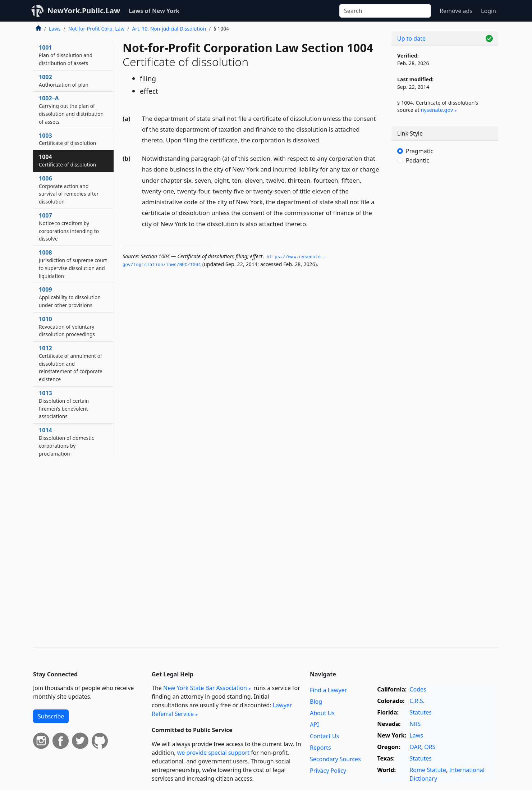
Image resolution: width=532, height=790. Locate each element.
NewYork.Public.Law (84, 11)
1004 (67, 160)
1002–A (71, 109)
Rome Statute (428, 770)
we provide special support (213, 753)
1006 (69, 190)
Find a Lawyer (328, 690)
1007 (69, 227)
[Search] (385, 11)
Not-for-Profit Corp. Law (96, 29)
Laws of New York (154, 11)
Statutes (421, 712)
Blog (316, 702)
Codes (418, 689)
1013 (64, 404)
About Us (322, 713)
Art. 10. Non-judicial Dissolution (169, 29)
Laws (55, 29)
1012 (71, 363)
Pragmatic (419, 151)
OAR (415, 747)
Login (489, 11)
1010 (67, 326)
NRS (415, 724)
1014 (66, 441)
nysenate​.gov (437, 110)
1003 (67, 139)
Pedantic (418, 160)
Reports (320, 748)
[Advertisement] (445, 289)
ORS (430, 747)
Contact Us (324, 736)
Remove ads (456, 11)
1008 (73, 264)
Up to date (411, 38)
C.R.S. (417, 701)
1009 (70, 297)
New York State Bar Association (205, 688)
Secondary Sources (335, 759)
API (314, 725)
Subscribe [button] (51, 716)
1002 (64, 81)
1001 (66, 55)
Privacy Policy (328, 771)
